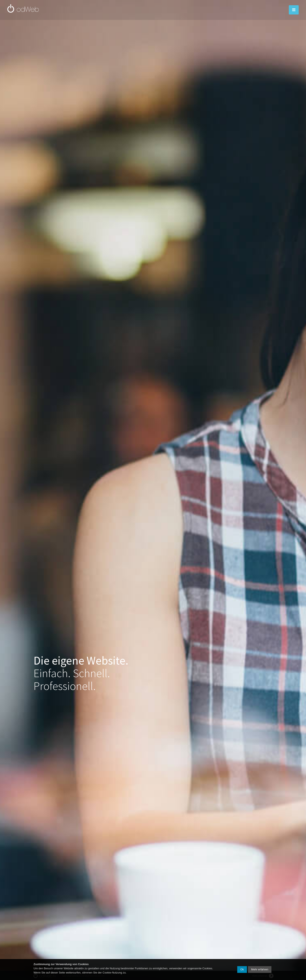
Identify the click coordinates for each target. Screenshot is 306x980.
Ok (242, 969)
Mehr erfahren (260, 969)
